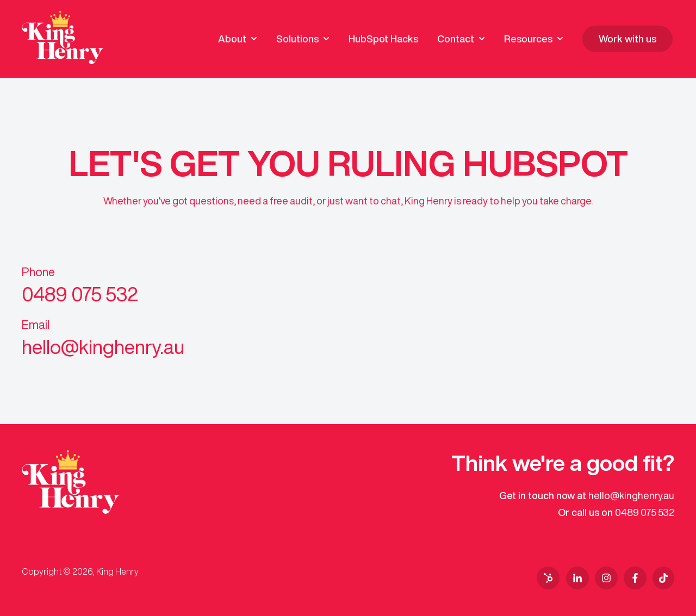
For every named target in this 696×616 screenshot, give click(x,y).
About (232, 39)
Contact (456, 39)
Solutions (297, 39)
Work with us (627, 39)
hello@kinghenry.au (631, 495)
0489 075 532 (645, 512)
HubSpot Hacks (383, 39)
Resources (528, 39)
